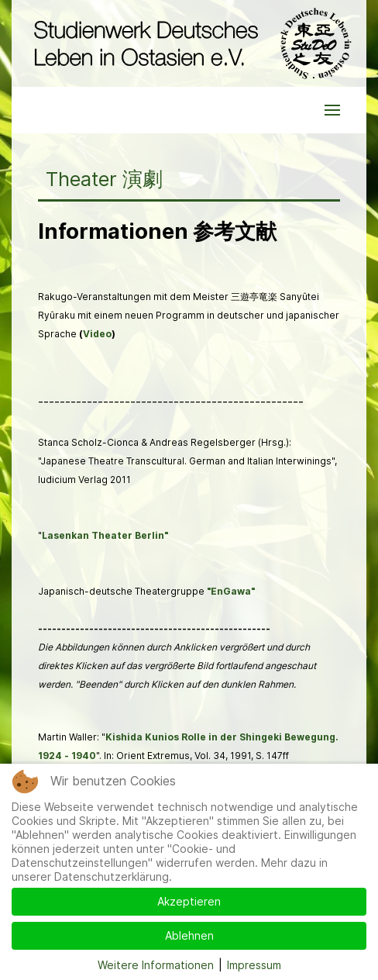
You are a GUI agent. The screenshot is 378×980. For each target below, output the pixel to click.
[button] (332, 110)
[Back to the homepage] (189, 43)
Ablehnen (189, 935)
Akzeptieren (189, 901)
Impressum (254, 965)
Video (97, 334)
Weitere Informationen (156, 965)
